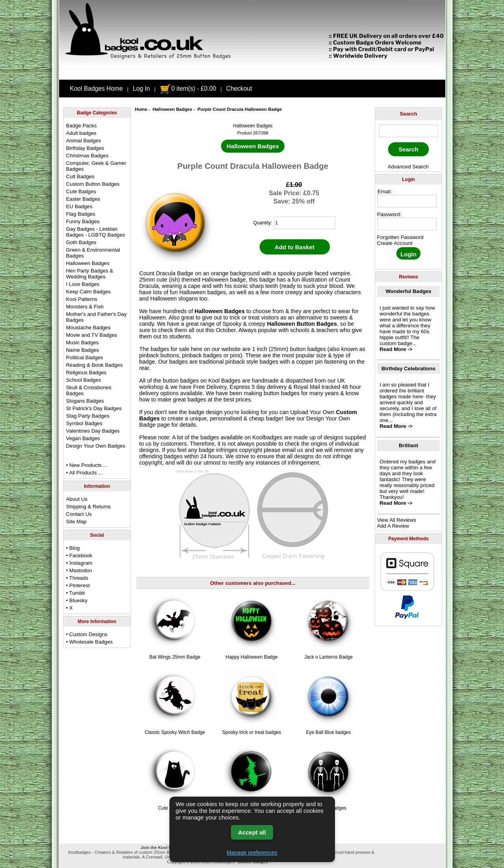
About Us (77, 499)
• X (70, 608)
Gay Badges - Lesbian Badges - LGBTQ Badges (96, 232)
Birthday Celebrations (408, 369)
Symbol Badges (84, 423)
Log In (141, 89)
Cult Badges (80, 176)
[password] (407, 224)
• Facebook (79, 555)
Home (141, 109)
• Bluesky (77, 600)
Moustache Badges (88, 328)
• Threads (77, 578)
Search (409, 114)
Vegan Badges (83, 438)
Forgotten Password (400, 237)
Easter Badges (83, 199)
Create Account (395, 243)
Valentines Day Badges (93, 431)
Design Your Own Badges (96, 446)
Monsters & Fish (85, 307)
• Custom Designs (87, 634)
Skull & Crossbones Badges (89, 390)
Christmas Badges (87, 156)
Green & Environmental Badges (93, 253)
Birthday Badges (85, 148)
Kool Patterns (82, 299)
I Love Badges (83, 284)
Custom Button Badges (93, 184)
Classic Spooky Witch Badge (175, 732)
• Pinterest (78, 585)
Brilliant (408, 445)
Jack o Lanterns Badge (328, 657)
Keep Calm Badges (89, 292)
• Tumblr (76, 593)
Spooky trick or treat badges (252, 732)
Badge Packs (82, 126)
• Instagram (79, 563)
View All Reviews (397, 520)
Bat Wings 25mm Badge (175, 657)
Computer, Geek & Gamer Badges (96, 166)
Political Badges (85, 357)
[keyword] (409, 131)
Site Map (76, 522)
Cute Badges (81, 191)
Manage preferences (252, 853)
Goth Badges (81, 242)
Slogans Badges (85, 401)
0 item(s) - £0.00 (188, 89)
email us (293, 450)
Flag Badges (81, 214)
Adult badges (81, 133)
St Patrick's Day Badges (94, 408)
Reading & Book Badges (95, 365)
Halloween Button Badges (302, 324)
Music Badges (83, 343)
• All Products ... (85, 473)
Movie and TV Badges (92, 335)
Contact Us (79, 514)
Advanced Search (408, 167)
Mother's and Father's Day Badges (97, 317)
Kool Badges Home (96, 89)
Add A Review (393, 526)
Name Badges (83, 350)
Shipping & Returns (89, 507)
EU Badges (79, 206)
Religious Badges (86, 372)
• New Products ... (87, 465)
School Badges (84, 380)
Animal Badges (84, 141)
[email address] (407, 201)
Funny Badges (83, 221)
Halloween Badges (172, 109)
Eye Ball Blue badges (328, 732)
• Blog (73, 548)
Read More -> (396, 349)
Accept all (252, 832)
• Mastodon (79, 570)
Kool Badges (225, 381)
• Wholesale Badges (89, 642)
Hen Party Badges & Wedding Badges (90, 274)
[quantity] (305, 223)
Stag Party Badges (88, 416)
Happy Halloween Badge (252, 657)
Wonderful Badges (408, 291)
